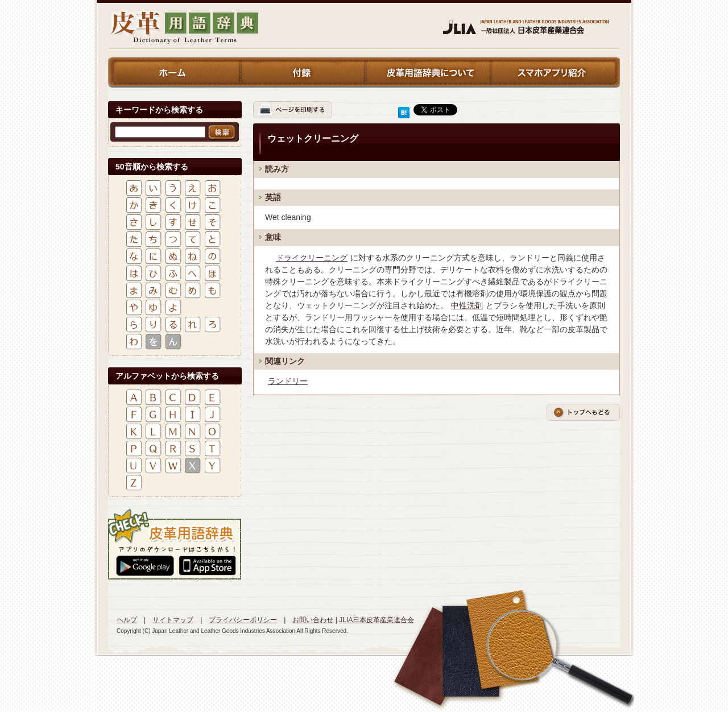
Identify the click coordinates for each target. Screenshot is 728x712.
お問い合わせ (313, 620)
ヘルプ (127, 620)
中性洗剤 (467, 305)
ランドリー (288, 381)
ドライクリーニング (312, 258)
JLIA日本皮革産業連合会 (377, 620)
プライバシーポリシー (243, 620)
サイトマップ (173, 620)
